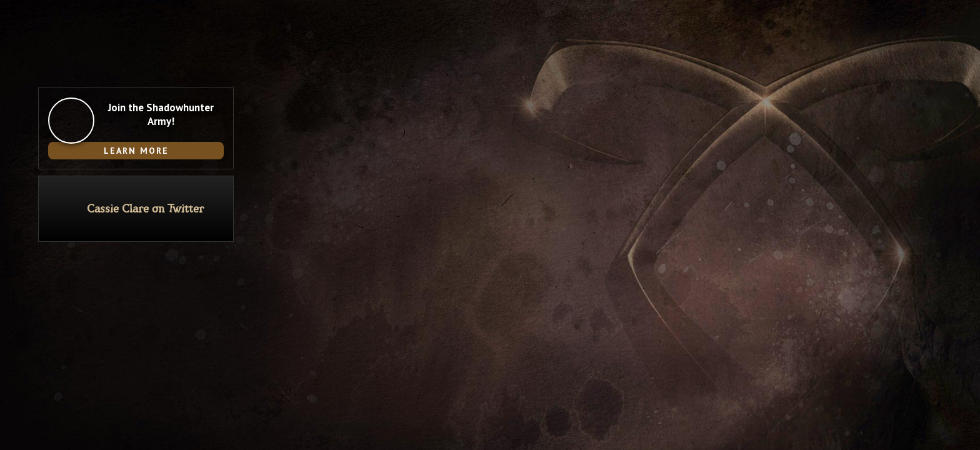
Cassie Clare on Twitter (145, 209)
